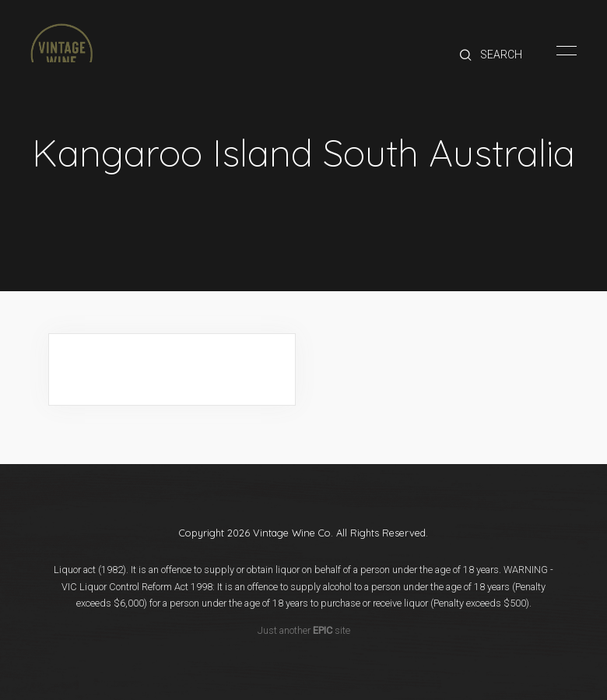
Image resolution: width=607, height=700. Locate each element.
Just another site (304, 630)
